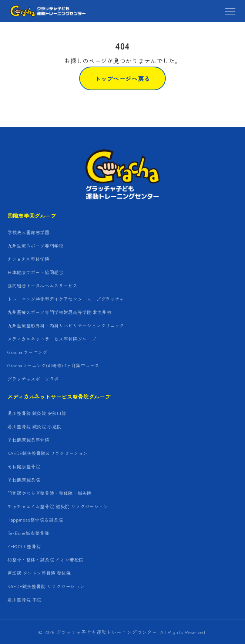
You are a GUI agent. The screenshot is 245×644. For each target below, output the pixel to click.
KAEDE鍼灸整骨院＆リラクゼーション (48, 453)
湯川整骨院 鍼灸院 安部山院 (37, 413)
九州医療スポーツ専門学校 (36, 245)
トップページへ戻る (123, 78)
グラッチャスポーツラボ (33, 379)
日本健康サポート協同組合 (36, 272)
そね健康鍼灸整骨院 (28, 440)
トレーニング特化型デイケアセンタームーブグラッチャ (66, 299)
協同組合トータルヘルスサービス (43, 285)
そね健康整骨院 (24, 466)
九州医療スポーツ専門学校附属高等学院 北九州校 (60, 312)
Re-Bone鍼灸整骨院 (28, 533)
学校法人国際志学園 (28, 232)
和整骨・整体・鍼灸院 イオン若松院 (46, 559)
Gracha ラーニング (27, 352)
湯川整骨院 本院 (24, 599)
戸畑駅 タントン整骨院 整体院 (39, 573)
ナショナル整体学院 (28, 259)
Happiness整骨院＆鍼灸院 (35, 520)
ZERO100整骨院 (24, 546)
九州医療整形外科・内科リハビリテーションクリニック (66, 325)
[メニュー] (230, 11)
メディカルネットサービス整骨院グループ (52, 339)
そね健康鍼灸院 (24, 480)
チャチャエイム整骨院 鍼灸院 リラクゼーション (58, 506)
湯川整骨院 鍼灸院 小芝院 (34, 426)
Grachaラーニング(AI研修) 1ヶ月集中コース (53, 365)
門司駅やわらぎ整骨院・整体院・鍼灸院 (50, 493)
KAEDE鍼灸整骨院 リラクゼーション (46, 586)
